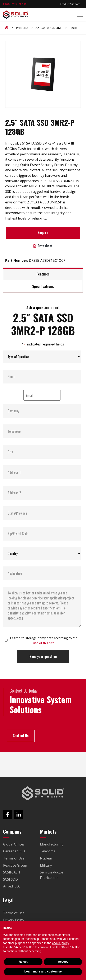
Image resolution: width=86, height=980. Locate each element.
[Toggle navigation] (79, 15)
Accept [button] (63, 962)
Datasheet (43, 246)
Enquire (43, 232)
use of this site (44, 643)
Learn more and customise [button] (43, 971)
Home (7, 28)
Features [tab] (43, 274)
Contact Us (21, 736)
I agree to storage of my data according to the (44, 640)
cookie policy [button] (60, 943)
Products (22, 28)
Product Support (70, 4)
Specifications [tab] (43, 286)
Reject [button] (23, 962)
